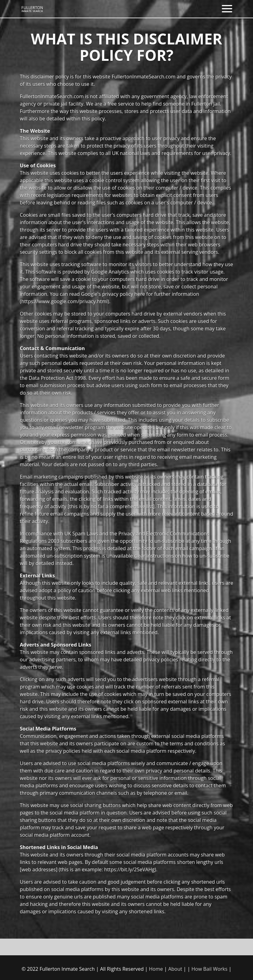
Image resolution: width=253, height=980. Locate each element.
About (175, 969)
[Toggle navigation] (227, 9)
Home (156, 969)
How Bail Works (209, 969)
